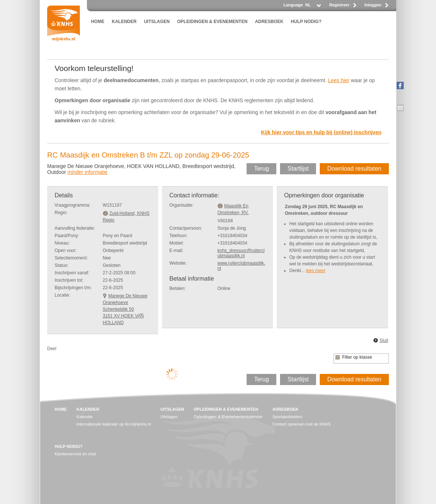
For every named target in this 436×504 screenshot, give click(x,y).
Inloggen (373, 5)
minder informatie (87, 172)
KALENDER (124, 22)
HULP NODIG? (306, 22)
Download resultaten (354, 169)
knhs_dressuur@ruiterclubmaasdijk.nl (241, 253)
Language (293, 5)
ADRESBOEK (269, 22)
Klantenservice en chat (75, 454)
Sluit (384, 340)
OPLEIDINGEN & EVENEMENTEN (212, 22)
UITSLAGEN (157, 22)
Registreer (339, 5)
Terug (261, 169)
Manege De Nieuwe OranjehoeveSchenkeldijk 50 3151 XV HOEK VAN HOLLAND (125, 309)
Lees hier (339, 80)
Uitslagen (169, 417)
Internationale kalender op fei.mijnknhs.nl (114, 424)
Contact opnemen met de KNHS (301, 424)
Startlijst (298, 169)
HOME (98, 22)
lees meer (316, 271)
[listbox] (313, 7)
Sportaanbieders (287, 417)
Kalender (85, 417)
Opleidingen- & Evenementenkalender (228, 417)
